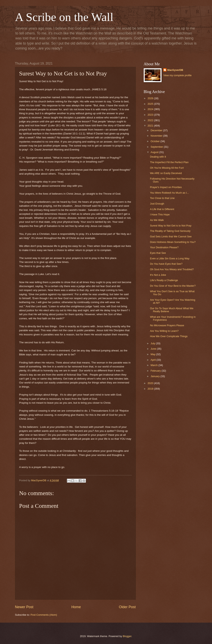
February (156, 371)
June (154, 349)
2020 (151, 383)
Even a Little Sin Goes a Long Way (170, 258)
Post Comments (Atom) (44, 615)
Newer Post (24, 607)
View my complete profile (177, 75)
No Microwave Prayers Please (167, 325)
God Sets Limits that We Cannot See (171, 236)
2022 (151, 120)
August (155, 152)
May (153, 354)
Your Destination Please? (164, 247)
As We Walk (157, 220)
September (157, 147)
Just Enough (157, 204)
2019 (151, 389)
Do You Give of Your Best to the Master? (173, 286)
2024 (151, 109)
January (155, 376)
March (154, 365)
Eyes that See (158, 253)
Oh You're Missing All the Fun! (167, 168)
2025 (151, 104)
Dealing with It (158, 157)
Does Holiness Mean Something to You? (173, 242)
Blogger (127, 636)
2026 (151, 98)
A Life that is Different (162, 209)
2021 (151, 126)
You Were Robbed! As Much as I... (169, 193)
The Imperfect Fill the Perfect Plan (169, 162)
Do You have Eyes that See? (166, 264)
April (154, 360)
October (155, 141)
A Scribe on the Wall (64, 17)
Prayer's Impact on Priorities (166, 187)
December (157, 130)
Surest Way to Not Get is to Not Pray (171, 226)
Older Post (127, 607)
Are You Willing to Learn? (164, 331)
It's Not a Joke (158, 275)
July (153, 343)
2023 (151, 115)
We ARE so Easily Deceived (166, 173)
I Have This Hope (160, 215)
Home (76, 607)
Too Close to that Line (162, 198)
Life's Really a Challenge (164, 280)
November (157, 136)
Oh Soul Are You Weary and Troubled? (172, 269)
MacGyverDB (175, 70)
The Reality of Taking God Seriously (170, 231)
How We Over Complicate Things (169, 336)
